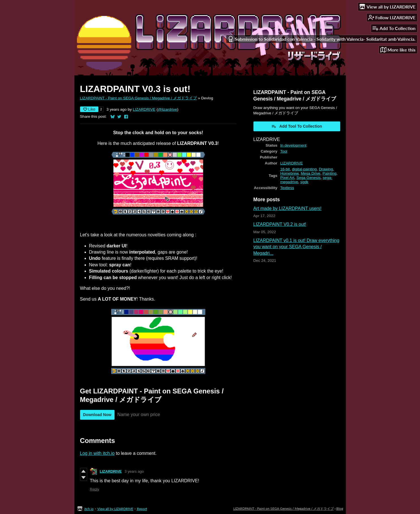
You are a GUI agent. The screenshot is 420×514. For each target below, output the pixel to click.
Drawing (326, 169)
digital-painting (304, 169)
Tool (284, 151)
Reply (95, 489)
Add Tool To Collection (297, 126)
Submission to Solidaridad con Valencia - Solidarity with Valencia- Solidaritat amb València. (322, 39)
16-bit (285, 169)
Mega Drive (311, 173)
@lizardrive (167, 109)
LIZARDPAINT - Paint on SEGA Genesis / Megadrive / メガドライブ (139, 98)
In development (293, 145)
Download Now (97, 415)
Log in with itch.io (97, 453)
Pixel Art (287, 178)
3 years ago (134, 471)
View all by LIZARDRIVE (115, 509)
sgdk (304, 182)
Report (142, 509)
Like (89, 109)
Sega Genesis (308, 178)
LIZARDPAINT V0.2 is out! (280, 224)
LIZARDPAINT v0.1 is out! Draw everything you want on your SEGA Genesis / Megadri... (296, 247)
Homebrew (289, 173)
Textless (287, 188)
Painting (329, 173)
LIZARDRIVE (144, 109)
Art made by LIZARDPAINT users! (287, 208)
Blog (340, 508)
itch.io (89, 509)
